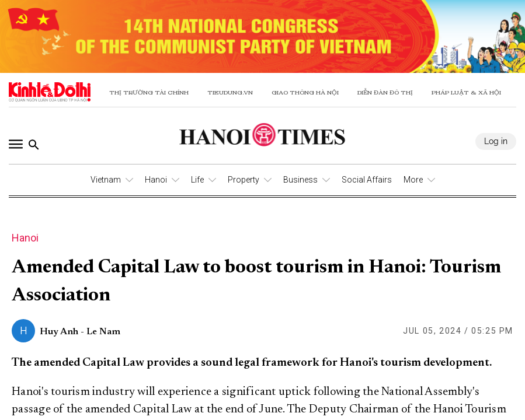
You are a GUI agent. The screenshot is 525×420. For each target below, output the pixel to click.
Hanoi (156, 180)
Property (244, 180)
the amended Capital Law (129, 409)
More (413, 180)
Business (300, 180)
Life (197, 180)
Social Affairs (367, 180)
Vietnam (106, 180)
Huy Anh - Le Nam (80, 332)
